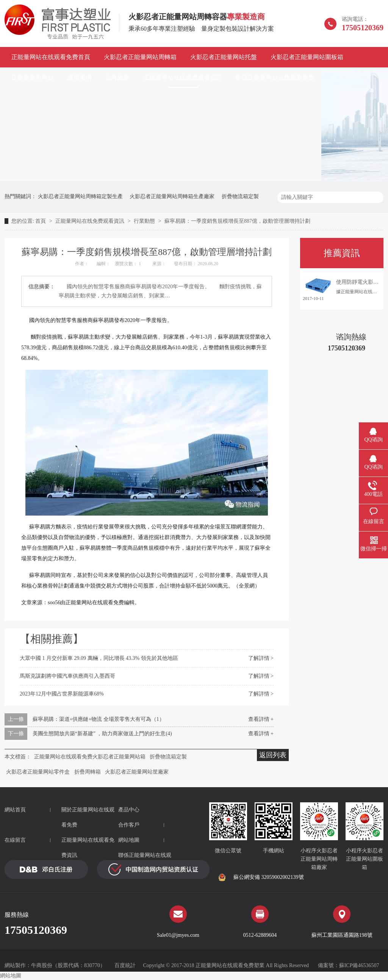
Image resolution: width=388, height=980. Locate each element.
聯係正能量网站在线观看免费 (275, 77)
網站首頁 (15, 810)
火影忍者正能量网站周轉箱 (140, 57)
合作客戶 (129, 825)
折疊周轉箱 (88, 772)
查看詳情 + (261, 719)
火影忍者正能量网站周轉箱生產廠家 (172, 196)
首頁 (41, 221)
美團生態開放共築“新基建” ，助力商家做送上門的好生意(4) (102, 734)
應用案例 (80, 77)
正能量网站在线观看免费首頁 (51, 57)
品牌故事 (117, 77)
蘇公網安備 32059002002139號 (261, 877)
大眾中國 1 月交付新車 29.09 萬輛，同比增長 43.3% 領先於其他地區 (99, 658)
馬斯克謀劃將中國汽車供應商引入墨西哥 (67, 676)
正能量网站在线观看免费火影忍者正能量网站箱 (90, 757)
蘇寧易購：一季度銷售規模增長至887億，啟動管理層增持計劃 (237, 221)
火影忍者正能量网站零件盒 (38, 772)
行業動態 (145, 221)
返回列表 (273, 755)
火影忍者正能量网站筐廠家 (137, 772)
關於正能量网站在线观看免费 (88, 817)
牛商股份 (42, 965)
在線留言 (15, 840)
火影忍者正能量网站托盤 (224, 57)
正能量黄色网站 (33, 77)
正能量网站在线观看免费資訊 (88, 848)
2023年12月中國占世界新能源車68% (62, 694)
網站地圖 (129, 840)
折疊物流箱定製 (240, 196)
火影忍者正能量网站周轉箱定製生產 (80, 196)
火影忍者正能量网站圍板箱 (307, 57)
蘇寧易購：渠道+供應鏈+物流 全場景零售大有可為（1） (99, 719)
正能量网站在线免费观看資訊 (183, 77)
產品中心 (129, 810)
